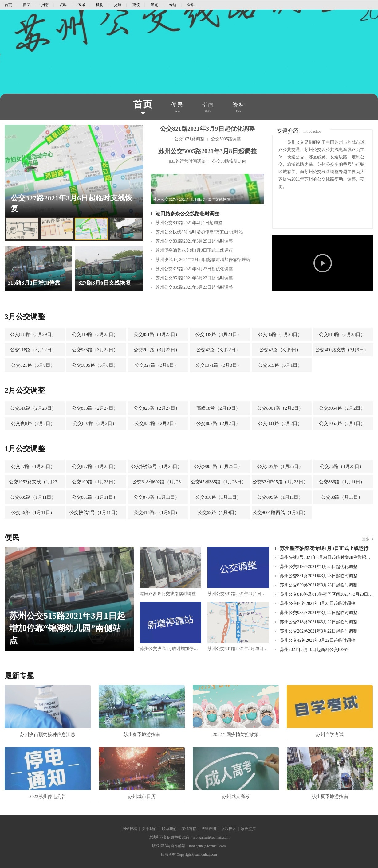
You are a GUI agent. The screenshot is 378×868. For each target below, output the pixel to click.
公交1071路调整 (189, 139)
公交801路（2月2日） (280, 423)
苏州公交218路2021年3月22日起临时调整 (319, 622)
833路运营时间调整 (187, 161)
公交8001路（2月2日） (280, 408)
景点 (154, 5)
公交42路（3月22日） (218, 350)
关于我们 (149, 829)
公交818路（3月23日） (342, 334)
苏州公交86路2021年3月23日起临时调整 (318, 603)
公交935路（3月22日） (95, 350)
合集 (191, 5)
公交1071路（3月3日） (219, 365)
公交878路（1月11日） (157, 497)
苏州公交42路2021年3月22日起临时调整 (318, 640)
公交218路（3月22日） (33, 350)
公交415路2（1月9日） (157, 512)
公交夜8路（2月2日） (33, 423)
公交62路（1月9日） (218, 512)
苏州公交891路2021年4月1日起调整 (189, 223)
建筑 (136, 5)
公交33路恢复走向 (229, 161)
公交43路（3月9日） (280, 350)
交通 (118, 5)
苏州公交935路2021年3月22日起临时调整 (319, 613)
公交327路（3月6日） (157, 365)
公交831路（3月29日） (33, 334)
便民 (26, 5)
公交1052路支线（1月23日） (33, 484)
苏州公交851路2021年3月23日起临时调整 (194, 278)
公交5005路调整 (226, 139)
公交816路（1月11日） (218, 497)
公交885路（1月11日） (33, 497)
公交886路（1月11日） (342, 482)
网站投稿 (130, 829)
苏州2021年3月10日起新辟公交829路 (314, 650)
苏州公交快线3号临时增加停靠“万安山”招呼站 (199, 232)
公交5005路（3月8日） (95, 365)
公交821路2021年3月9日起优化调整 (207, 129)
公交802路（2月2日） (218, 423)
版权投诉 (229, 829)
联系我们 (169, 829)
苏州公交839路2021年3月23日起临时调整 (194, 287)
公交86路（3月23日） (280, 334)
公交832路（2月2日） (157, 423)
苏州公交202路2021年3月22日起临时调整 (319, 631)
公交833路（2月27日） (95, 408)
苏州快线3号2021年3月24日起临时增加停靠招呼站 (203, 260)
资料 (63, 5)
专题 (173, 5)
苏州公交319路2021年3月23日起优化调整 (194, 269)
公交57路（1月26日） (33, 466)
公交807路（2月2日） (95, 423)
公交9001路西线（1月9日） (280, 512)
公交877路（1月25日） (95, 466)
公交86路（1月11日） (33, 512)
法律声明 (209, 829)
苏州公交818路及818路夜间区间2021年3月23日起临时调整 (327, 594)
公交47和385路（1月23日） (219, 482)
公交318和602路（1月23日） (157, 484)
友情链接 (189, 829)
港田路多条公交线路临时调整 (187, 214)
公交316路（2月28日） (33, 408)
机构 (100, 5)
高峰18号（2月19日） (218, 408)
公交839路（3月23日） (219, 334)
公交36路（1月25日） (342, 466)
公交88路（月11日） (342, 497)
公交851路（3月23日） (157, 334)
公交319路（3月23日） (95, 334)
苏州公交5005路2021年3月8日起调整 (207, 151)
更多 (366, 539)
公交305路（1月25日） (280, 466)
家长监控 (248, 829)
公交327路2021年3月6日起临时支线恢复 (72, 203)
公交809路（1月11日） (280, 497)
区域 (81, 5)
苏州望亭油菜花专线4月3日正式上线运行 (194, 250)
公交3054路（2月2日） (342, 408)
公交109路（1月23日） (95, 482)
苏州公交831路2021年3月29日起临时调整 (194, 241)
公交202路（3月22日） (157, 350)
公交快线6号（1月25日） (157, 466)
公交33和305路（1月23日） (280, 482)
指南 (45, 5)
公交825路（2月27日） (157, 408)
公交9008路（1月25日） (219, 466)
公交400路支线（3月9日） (342, 350)
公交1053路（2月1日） (342, 423)
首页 (8, 5)
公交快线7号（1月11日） (95, 512)
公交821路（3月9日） (33, 365)
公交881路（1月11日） (95, 497)
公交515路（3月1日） (280, 365)
